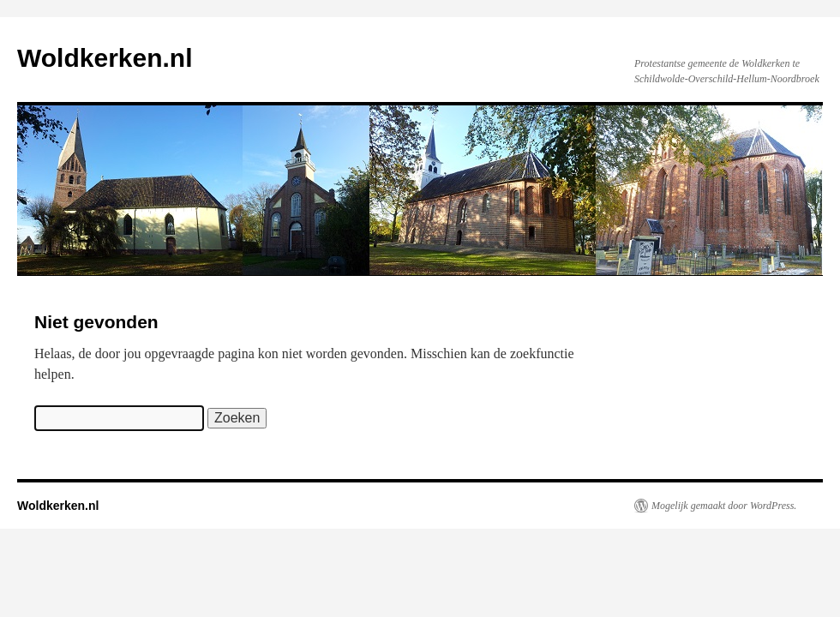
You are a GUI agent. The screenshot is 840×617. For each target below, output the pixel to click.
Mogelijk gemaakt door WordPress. (724, 506)
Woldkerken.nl (105, 58)
